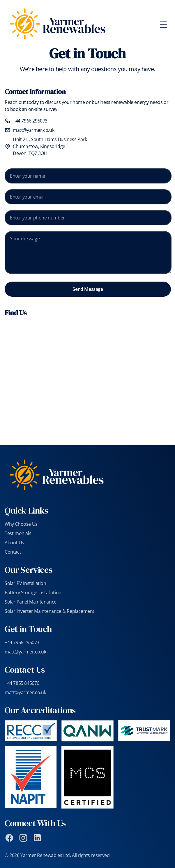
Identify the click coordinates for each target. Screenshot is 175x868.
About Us (14, 543)
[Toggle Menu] (166, 25)
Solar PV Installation (25, 583)
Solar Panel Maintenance (31, 602)
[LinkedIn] (37, 838)
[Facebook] (9, 838)
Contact (13, 552)
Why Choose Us (21, 524)
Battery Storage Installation (33, 593)
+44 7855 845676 (22, 683)
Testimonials (18, 533)
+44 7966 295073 (30, 121)
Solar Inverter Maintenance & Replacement (50, 611)
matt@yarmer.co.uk (33, 130)
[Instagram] (23, 838)
